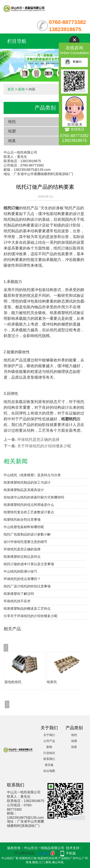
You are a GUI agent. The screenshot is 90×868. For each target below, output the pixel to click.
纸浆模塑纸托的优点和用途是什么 (29, 505)
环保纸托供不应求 (17, 601)
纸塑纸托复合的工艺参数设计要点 (29, 512)
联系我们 (49, 759)
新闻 (21, 89)
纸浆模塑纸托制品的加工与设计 (27, 482)
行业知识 (49, 753)
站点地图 (49, 771)
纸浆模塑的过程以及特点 (22, 557)
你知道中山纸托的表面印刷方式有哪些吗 (34, 497)
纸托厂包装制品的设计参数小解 (27, 534)
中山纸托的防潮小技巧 (20, 571)
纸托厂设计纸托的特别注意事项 (27, 586)
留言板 (49, 765)
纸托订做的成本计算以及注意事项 (29, 564)
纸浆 (12, 141)
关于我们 (49, 735)
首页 (11, 89)
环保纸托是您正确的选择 (38, 440)
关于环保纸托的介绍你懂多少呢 (44, 446)
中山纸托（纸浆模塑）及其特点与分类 (32, 475)
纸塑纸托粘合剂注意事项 (22, 520)
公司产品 (49, 741)
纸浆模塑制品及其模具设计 (24, 490)
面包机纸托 (13, 682)
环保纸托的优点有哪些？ (22, 579)
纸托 (12, 122)
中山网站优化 (24, 853)
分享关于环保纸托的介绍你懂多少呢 (30, 616)
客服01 (73, 62)
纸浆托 (52, 682)
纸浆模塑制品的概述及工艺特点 (27, 608)
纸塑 (12, 131)
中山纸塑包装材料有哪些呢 (24, 527)
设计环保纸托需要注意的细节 (25, 542)
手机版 (71, 853)
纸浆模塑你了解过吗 (19, 594)
